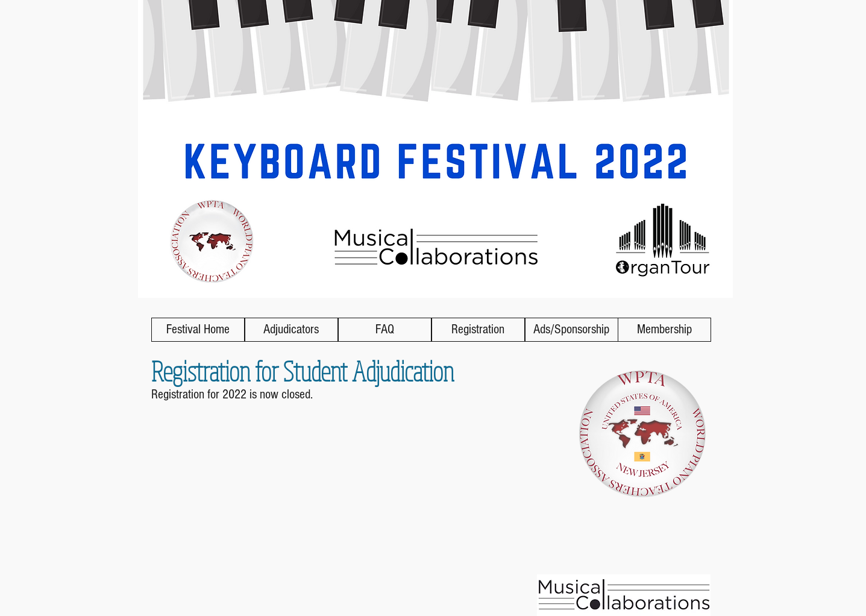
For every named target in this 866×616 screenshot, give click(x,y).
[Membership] (664, 330)
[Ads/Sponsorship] (572, 330)
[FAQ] (385, 330)
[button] (478, 330)
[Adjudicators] (291, 330)
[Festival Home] (198, 330)
